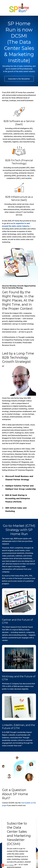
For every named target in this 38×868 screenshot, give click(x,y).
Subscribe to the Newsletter (19, 79)
